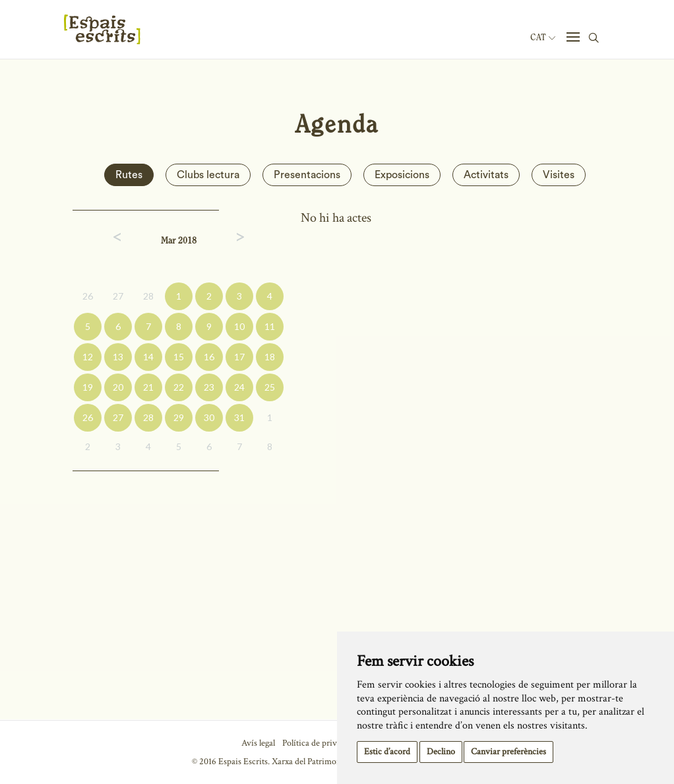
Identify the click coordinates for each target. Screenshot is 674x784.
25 (270, 387)
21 (148, 387)
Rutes (129, 175)
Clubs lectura (208, 175)
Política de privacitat (320, 743)
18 (270, 357)
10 (239, 326)
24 (239, 387)
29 (179, 417)
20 (118, 387)
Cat (543, 38)
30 (209, 417)
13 (118, 357)
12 (88, 357)
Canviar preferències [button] (508, 752)
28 (148, 296)
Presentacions (307, 175)
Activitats (486, 175)
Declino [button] (441, 752)
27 (118, 296)
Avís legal (258, 743)
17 (239, 357)
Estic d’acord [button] (387, 752)
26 (88, 296)
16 (209, 357)
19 (88, 387)
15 (179, 357)
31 (239, 417)
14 (148, 357)
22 (179, 387)
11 (270, 326)
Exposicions (402, 175)
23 (209, 387)
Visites (559, 175)
